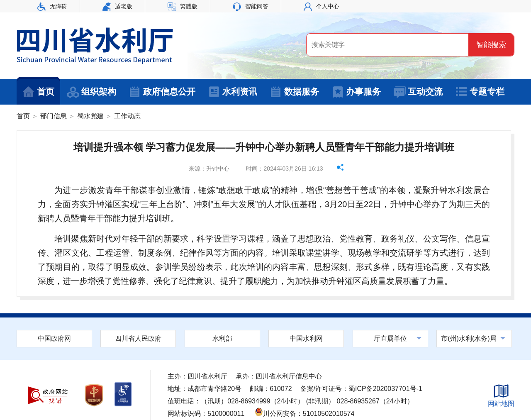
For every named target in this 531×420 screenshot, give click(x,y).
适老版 (117, 6)
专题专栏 (480, 92)
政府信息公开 (162, 92)
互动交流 (418, 92)
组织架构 (91, 92)
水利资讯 (233, 92)
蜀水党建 (90, 116)
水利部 (222, 338)
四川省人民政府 (138, 338)
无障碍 (52, 6)
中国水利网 (306, 338)
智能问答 (251, 6)
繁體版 (183, 6)
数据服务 (294, 92)
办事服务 (356, 92)
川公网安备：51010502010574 (305, 414)
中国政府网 (54, 338)
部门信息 (54, 116)
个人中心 (322, 6)
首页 (38, 92)
